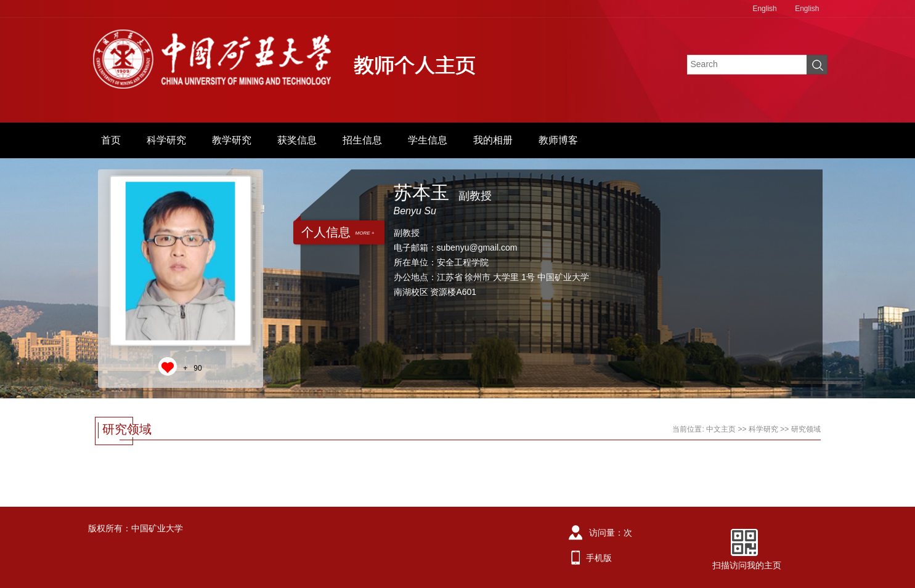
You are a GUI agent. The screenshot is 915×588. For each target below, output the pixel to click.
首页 (111, 140)
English (764, 9)
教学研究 (232, 140)
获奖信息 (297, 140)
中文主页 (721, 429)
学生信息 (428, 140)
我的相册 (493, 140)
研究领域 (806, 429)
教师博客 (558, 140)
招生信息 (362, 140)
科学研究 (166, 140)
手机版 (599, 558)
